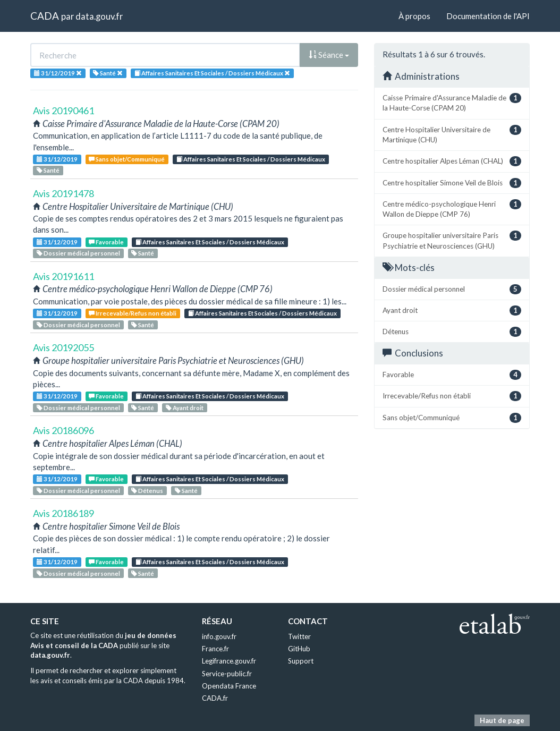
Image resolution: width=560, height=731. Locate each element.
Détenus (147, 491)
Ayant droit (185, 408)
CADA (45, 16)
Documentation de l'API (488, 16)
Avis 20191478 (63, 193)
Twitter (299, 636)
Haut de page (502, 720)
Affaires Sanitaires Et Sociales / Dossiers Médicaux (251, 159)
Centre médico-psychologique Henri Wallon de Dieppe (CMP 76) (452, 209)
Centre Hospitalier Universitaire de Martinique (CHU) (452, 134)
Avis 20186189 (63, 513)
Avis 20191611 (63, 276)
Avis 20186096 (63, 430)
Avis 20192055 (63, 347)
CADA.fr (215, 698)
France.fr (215, 649)
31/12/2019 (57, 159)
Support (301, 661)
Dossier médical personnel (78, 253)
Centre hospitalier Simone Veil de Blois (452, 183)
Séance (329, 55)
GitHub (299, 649)
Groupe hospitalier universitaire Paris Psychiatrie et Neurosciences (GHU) (452, 240)
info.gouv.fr (219, 636)
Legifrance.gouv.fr (229, 661)
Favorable (106, 242)
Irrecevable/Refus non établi (133, 313)
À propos (414, 16)
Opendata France (229, 686)
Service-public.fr (227, 674)
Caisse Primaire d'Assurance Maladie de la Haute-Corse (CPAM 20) (452, 103)
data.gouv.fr (99, 16)
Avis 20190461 (63, 110)
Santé (48, 170)
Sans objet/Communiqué (127, 159)
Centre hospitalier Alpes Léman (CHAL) (452, 161)
